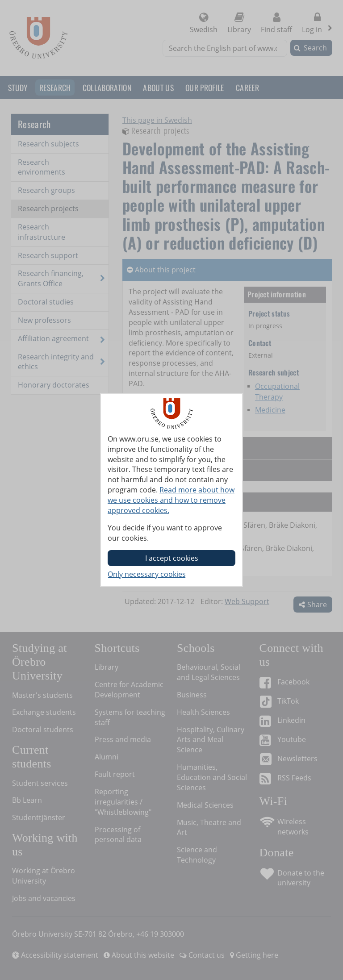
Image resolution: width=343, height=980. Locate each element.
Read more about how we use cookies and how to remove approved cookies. (171, 500)
